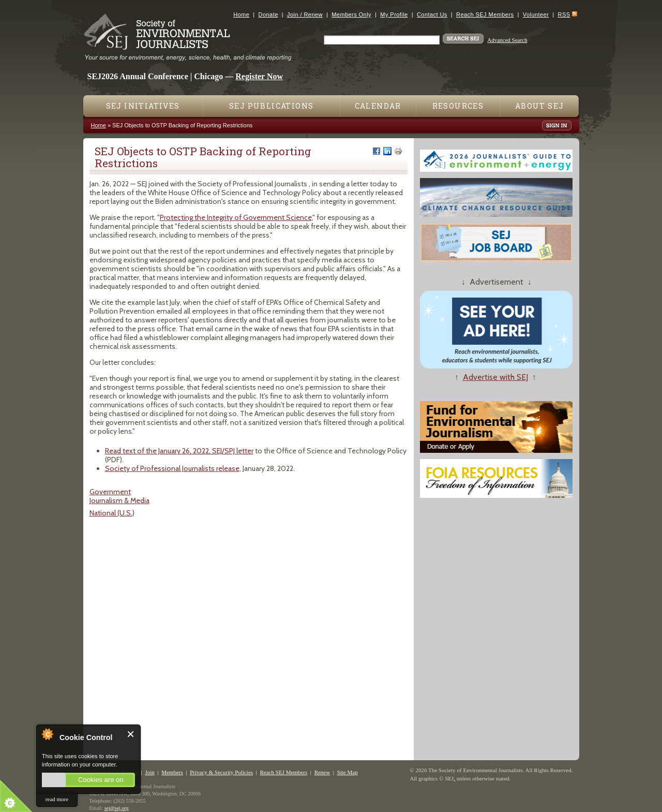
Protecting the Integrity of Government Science (236, 217)
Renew (322, 772)
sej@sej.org (117, 808)
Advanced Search (507, 40)
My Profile (394, 14)
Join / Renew (305, 14)
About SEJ (540, 106)
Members (172, 772)
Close (131, 734)
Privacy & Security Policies (221, 772)
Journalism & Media (119, 500)
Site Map (348, 772)
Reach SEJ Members (485, 14)
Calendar (378, 106)
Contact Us (432, 14)
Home (241, 14)
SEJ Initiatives (143, 106)
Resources (458, 106)
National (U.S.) (112, 513)
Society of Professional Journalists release (172, 468)
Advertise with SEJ (495, 377)
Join (149, 772)
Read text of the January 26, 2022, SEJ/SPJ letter (179, 451)
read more (57, 799)
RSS (564, 14)
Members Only (351, 14)
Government (110, 492)
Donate (268, 14)
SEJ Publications (271, 106)
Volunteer (536, 14)
